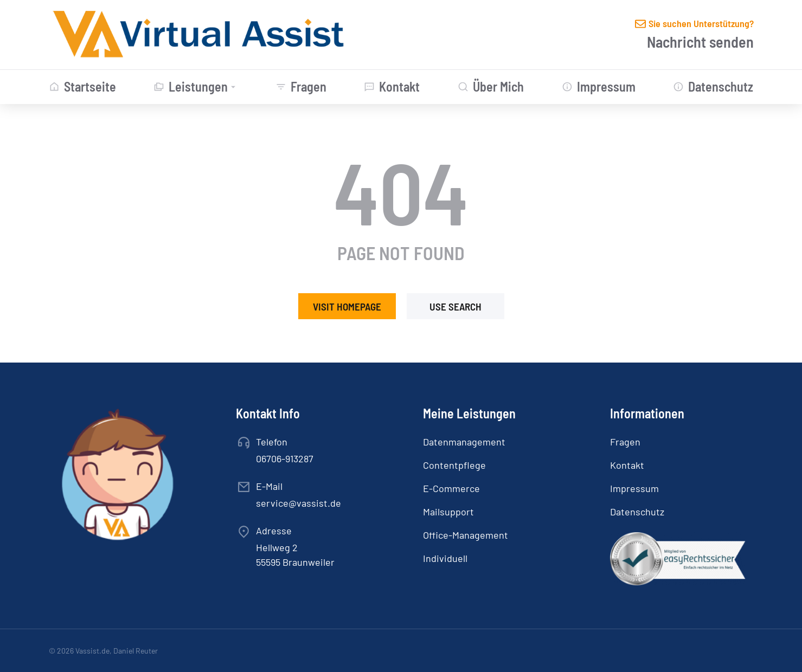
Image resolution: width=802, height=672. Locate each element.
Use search (455, 306)
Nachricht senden (700, 42)
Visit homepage (347, 306)
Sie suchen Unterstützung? (701, 23)
